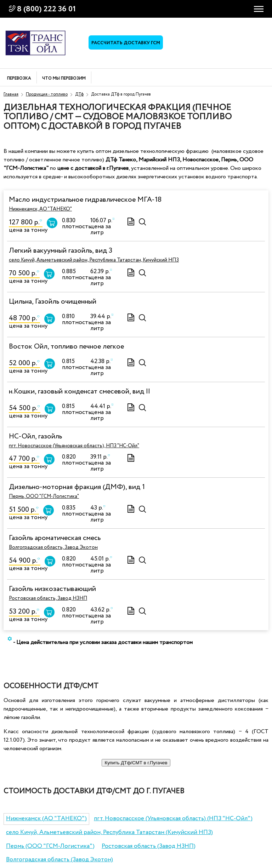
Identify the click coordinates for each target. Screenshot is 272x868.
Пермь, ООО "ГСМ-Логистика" (44, 496)
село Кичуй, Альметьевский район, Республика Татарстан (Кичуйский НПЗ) (109, 832)
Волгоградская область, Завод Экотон (53, 547)
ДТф (79, 94)
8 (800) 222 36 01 (46, 9)
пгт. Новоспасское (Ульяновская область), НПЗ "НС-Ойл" (74, 446)
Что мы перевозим (64, 79)
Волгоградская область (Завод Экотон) (59, 860)
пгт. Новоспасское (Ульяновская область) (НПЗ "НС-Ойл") (173, 819)
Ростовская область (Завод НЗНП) (149, 846)
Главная (11, 94)
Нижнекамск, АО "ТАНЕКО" (40, 209)
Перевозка (19, 79)
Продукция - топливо (47, 94)
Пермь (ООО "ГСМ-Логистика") (50, 846)
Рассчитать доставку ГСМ (126, 43)
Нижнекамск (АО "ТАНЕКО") (46, 819)
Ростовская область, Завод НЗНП (48, 598)
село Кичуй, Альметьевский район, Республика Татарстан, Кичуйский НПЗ (94, 260)
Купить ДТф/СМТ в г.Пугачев (136, 763)
